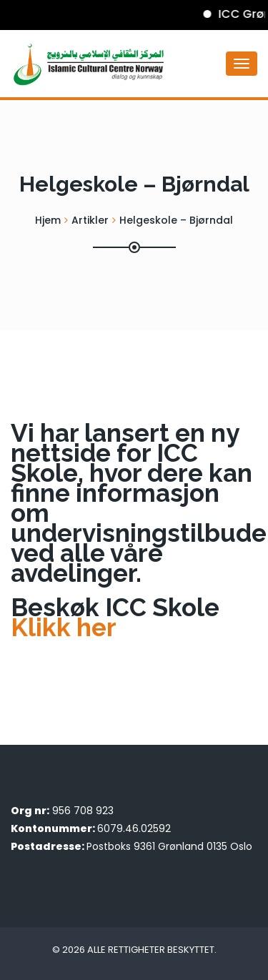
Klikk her (64, 627)
